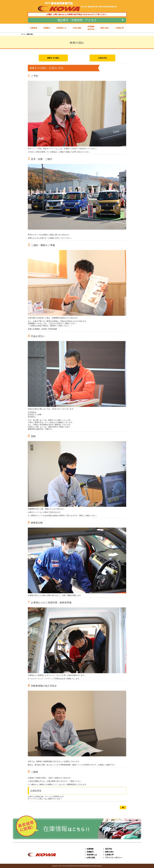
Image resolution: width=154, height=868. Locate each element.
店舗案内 (90, 852)
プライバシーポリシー (114, 858)
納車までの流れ (53, 58)
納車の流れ (109, 852)
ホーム (23, 34)
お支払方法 (102, 58)
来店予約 (109, 849)
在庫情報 (90, 849)
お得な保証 (91, 858)
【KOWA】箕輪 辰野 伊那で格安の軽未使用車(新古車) (77, 866)
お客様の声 (109, 855)
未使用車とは (92, 855)
